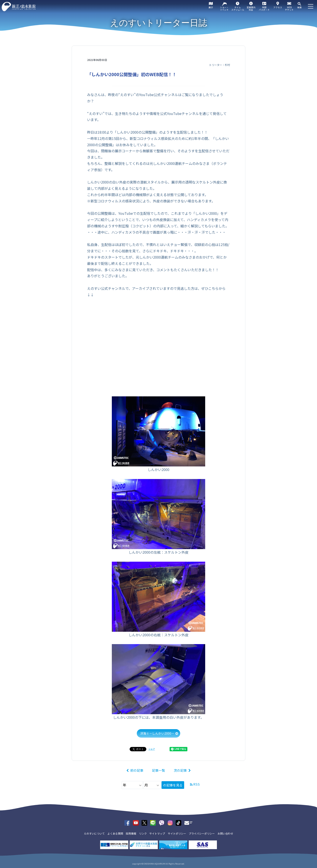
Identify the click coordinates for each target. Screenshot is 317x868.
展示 (211, 7)
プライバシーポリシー (202, 833)
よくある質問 (115, 833)
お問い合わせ (225, 833)
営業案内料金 (251, 8)
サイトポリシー (177, 833)
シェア (152, 749)
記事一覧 (158, 770)
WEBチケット (289, 8)
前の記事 (137, 770)
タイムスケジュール (238, 8)
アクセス (278, 7)
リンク (143, 833)
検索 (299, 7)
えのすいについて (94, 833)
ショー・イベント (224, 8)
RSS (196, 784)
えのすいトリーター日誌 (159, 23)
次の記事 (180, 770)
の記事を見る (173, 785)
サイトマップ (157, 833)
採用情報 (131, 833)
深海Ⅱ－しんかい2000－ (157, 733)
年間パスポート (264, 8)
